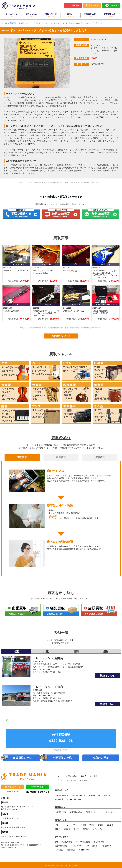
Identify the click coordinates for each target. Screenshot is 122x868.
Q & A (84, 776)
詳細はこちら (107, 659)
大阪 (46, 635)
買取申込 (76, 5)
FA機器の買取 (106, 845)
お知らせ (83, 780)
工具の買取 (59, 849)
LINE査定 (114, 5)
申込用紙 (53, 516)
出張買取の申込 (23, 757)
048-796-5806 (44, 653)
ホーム (4, 23)
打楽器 (83, 824)
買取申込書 (59, 799)
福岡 (76, 635)
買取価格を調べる (13, 787)
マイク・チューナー (100, 828)
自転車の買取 (99, 841)
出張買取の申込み (62, 795)
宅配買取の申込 (62, 757)
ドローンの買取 (91, 845)
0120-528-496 (44, 679)
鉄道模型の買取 (61, 845)
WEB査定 (95, 5)
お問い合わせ (72, 776)
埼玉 (16, 635)
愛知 (106, 635)
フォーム (65, 476)
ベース (66, 824)
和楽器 (58, 828)
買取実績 (13, 23)
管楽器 (100, 824)
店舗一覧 (107, 795)
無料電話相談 (61, 738)
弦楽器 (92, 824)
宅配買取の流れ (76, 812)
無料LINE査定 (37, 787)
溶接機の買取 (84, 849)
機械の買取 (71, 849)
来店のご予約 (101, 757)
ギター (58, 824)
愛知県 (5, 832)
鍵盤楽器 (67, 828)
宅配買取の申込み (79, 795)
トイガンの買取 (76, 845)
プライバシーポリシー (66, 780)
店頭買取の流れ (91, 812)
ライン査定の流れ (107, 812)
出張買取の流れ (61, 812)
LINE (57, 476)
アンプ (76, 828)
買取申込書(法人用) (74, 799)
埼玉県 (5, 803)
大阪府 (5, 814)
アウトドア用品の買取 (63, 841)
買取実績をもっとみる (61, 336)
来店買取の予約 (95, 795)
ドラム (75, 824)
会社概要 (94, 776)
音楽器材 (86, 828)
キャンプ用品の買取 (83, 841)
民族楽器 (110, 824)
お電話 (50, 476)
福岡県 (5, 823)
